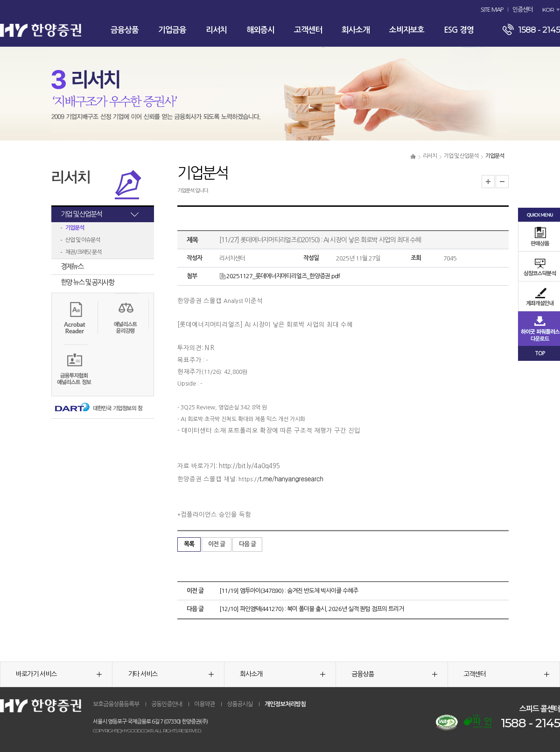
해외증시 (260, 30)
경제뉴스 (72, 266)
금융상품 (125, 30)
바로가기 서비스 (59, 674)
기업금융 (172, 30)
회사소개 (356, 30)
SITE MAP (492, 10)
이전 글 (217, 544)
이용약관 (204, 704)
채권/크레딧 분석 (83, 252)
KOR (548, 10)
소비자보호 (407, 30)
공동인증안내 (167, 704)
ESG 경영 (459, 30)
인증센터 (523, 10)
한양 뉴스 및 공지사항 (87, 282)
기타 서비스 (171, 674)
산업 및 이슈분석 (83, 240)
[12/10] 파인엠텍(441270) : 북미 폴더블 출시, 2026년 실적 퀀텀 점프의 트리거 (311, 609)
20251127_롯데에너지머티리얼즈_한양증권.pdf (280, 276)
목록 (189, 544)
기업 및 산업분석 (461, 156)
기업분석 (75, 228)
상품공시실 (240, 704)
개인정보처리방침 (285, 704)
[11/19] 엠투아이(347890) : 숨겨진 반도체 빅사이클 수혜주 (289, 591)
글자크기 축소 (502, 182)
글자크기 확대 (488, 182)
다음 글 (247, 544)
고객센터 (308, 30)
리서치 (216, 30)
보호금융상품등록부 (116, 704)
